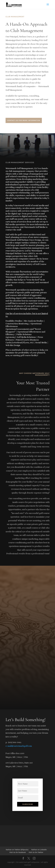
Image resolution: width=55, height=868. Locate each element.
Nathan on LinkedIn (39, 850)
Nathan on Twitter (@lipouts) (17, 850)
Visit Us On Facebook (18, 852)
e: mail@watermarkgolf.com (19, 746)
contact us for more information (24, 120)
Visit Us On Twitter (36, 852)
